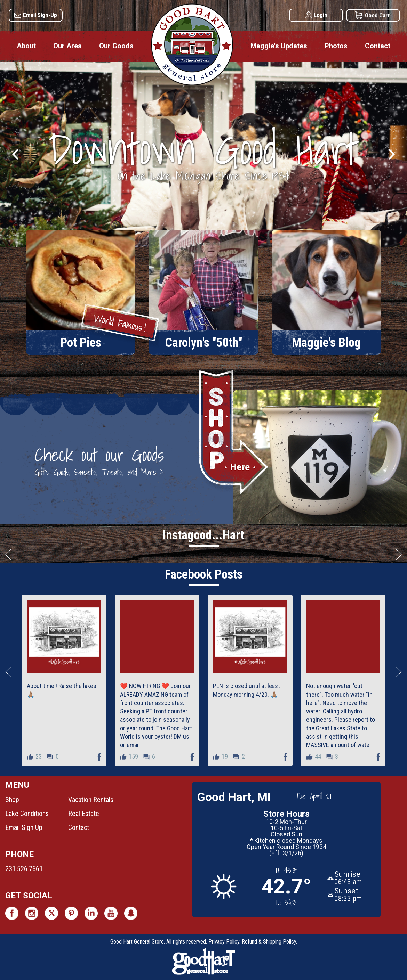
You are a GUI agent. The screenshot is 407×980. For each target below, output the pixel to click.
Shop (12, 800)
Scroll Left (8, 554)
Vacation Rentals (91, 800)
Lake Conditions (27, 814)
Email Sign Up (24, 827)
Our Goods (116, 46)
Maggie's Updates (279, 46)
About (26, 46)
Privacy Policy (224, 942)
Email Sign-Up (40, 15)
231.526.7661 (24, 869)
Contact (378, 46)
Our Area (67, 46)
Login (321, 15)
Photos (336, 46)
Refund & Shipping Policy (269, 942)
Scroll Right (399, 554)
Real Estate (84, 814)
